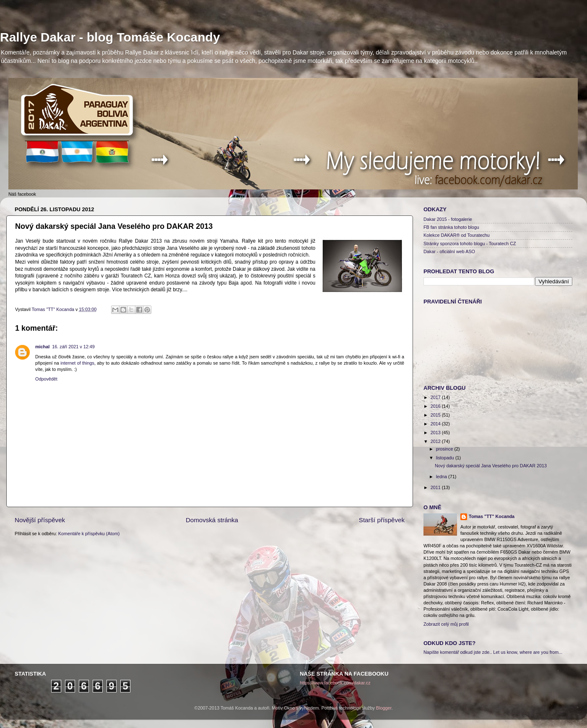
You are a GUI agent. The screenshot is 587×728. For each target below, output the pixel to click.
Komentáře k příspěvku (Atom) (89, 534)
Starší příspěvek (382, 520)
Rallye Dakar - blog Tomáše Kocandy (110, 37)
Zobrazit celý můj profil (446, 624)
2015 (436, 415)
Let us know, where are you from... (528, 652)
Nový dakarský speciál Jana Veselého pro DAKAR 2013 (491, 466)
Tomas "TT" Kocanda (54, 309)
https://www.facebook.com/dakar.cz (335, 683)
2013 (436, 433)
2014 (436, 424)
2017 (436, 397)
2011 (436, 487)
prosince (445, 449)
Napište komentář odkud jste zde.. (458, 652)
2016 (436, 406)
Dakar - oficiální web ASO (449, 251)
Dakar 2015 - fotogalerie (448, 219)
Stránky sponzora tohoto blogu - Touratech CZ (470, 244)
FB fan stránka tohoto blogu (451, 227)
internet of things (77, 363)
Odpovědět (46, 379)
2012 (436, 441)
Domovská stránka (212, 520)
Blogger (384, 708)
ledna (442, 477)
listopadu (446, 458)
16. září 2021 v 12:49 (73, 347)
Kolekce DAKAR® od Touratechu (457, 235)
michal (42, 347)
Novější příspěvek (40, 520)
